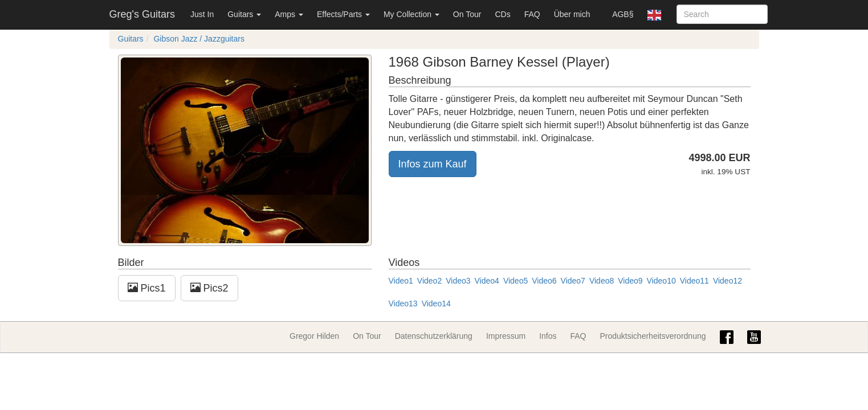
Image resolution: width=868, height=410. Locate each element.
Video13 (403, 304)
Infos (548, 336)
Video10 (661, 281)
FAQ (532, 14)
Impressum (506, 336)
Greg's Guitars (142, 14)
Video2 (429, 281)
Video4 (487, 281)
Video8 (602, 281)
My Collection (411, 14)
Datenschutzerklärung (434, 336)
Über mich (572, 14)
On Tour (467, 14)
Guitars (244, 14)
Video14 (436, 304)
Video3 (458, 281)
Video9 (630, 281)
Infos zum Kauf (433, 164)
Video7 (573, 281)
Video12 (728, 281)
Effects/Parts (343, 14)
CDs (502, 14)
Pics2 (209, 288)
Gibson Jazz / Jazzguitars (199, 39)
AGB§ (623, 14)
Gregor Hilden (314, 336)
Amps (289, 14)
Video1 (401, 281)
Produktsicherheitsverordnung (653, 336)
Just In (202, 14)
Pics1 (147, 288)
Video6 (544, 281)
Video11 (694, 281)
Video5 (515, 281)
